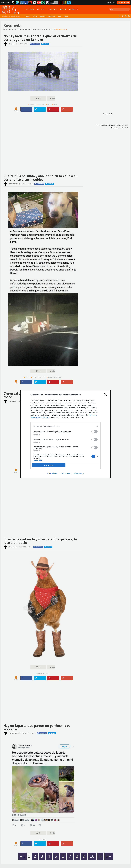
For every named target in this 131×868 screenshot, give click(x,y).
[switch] (95, 432)
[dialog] (65, 434)
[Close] (106, 395)
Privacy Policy (79, 473)
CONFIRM (49, 465)
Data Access (65, 473)
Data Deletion (52, 473)
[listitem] (65, 427)
